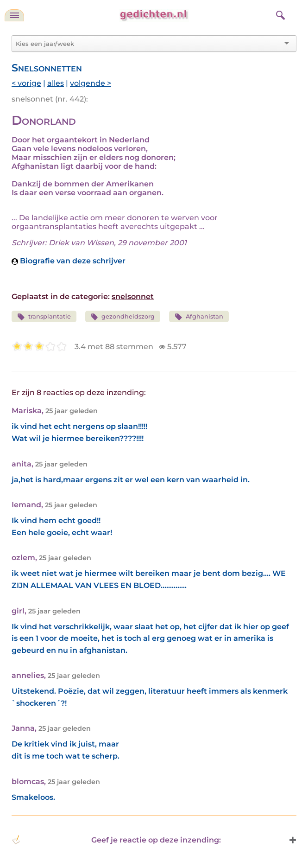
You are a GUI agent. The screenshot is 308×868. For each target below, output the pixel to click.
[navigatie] (14, 15)
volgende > (91, 83)
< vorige (26, 83)
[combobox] (148, 44)
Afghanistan (199, 317)
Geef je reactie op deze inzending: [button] (116, 840)
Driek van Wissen (81, 243)
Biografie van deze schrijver (69, 261)
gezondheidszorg (123, 317)
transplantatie (44, 317)
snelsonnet (133, 297)
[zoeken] (279, 14)
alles (56, 83)
